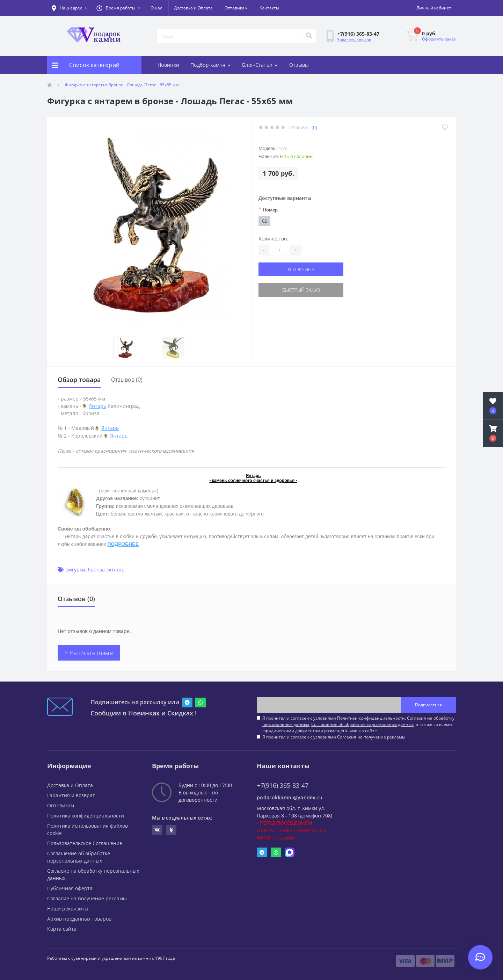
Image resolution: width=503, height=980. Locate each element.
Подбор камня (211, 65)
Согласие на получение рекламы (87, 898)
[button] (118, 8)
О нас (156, 8)
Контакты (269, 8)
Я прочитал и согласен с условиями (334, 737)
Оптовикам (236, 8)
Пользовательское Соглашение (85, 843)
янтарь (116, 570)
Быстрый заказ (301, 290)
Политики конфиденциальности (371, 718)
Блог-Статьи (260, 65)
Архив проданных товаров (79, 919)
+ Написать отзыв (89, 653)
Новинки (168, 65)
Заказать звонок (354, 40)
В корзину (301, 269)
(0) (314, 127)
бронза (96, 570)
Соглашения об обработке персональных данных (362, 724)
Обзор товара (79, 380)
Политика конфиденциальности (86, 816)
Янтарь (97, 406)
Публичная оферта (70, 888)
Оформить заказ (439, 39)
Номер (268, 209)
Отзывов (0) (127, 380)
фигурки (75, 570)
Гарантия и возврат (71, 795)
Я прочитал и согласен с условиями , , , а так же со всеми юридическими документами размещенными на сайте (358, 724)
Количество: (273, 239)
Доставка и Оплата (193, 8)
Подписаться (428, 705)
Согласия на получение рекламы (371, 737)
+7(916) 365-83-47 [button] (283, 786)
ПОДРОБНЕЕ (123, 544)
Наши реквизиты (68, 909)
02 (264, 221)
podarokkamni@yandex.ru (290, 797)
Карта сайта (62, 929)
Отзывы (299, 65)
